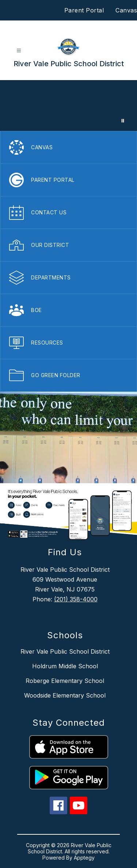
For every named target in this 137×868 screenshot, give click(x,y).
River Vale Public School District (65, 651)
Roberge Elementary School (65, 681)
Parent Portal (84, 10)
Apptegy (84, 858)
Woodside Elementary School (65, 695)
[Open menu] (19, 51)
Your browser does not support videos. (68, 106)
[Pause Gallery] (123, 121)
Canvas (126, 10)
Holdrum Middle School (65, 666)
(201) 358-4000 (76, 599)
